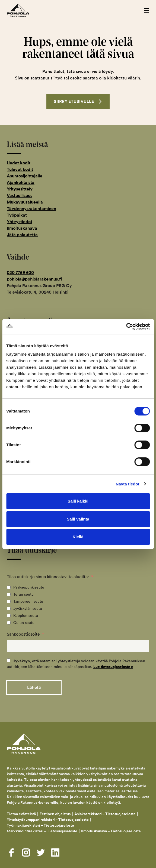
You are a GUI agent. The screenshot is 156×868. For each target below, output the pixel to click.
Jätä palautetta (22, 235)
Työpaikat (17, 215)
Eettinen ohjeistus (55, 814)
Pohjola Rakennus (24, 10)
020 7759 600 (20, 273)
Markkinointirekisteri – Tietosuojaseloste (42, 831)
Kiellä (78, 537)
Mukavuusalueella (25, 202)
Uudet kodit (19, 163)
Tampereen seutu (28, 601)
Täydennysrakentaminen (31, 209)
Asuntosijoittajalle (25, 176)
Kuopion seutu (26, 615)
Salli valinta (78, 519)
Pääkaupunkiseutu (29, 587)
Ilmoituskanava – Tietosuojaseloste (111, 831)
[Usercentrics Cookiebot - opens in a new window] (126, 327)
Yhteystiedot (20, 222)
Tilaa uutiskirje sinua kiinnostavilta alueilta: (50, 577)
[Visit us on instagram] (26, 852)
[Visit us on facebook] (11, 852)
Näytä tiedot (128, 484)
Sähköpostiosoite (25, 634)
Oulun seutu (24, 623)
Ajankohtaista (21, 182)
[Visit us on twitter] (41, 852)
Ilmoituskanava (22, 228)
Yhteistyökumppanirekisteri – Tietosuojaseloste (48, 820)
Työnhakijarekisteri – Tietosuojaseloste (40, 825)
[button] (147, 10)
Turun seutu (23, 594)
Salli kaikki (78, 501)
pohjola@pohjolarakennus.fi (34, 279)
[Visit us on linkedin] (55, 852)
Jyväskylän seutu (28, 608)
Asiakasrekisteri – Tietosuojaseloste (105, 814)
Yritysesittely (20, 189)
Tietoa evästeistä (21, 814)
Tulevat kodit (20, 169)
